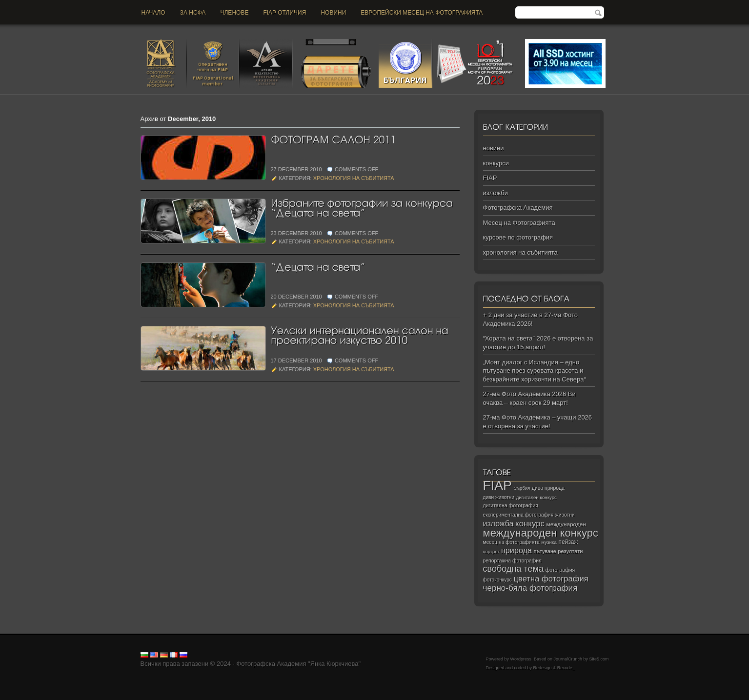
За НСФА (193, 13)
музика (549, 542)
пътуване (545, 551)
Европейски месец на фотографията (422, 13)
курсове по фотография (518, 237)
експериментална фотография (518, 515)
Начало (153, 13)
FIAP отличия (284, 13)
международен (566, 524)
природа (516, 550)
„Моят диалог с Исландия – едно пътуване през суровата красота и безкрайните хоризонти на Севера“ (535, 371)
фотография (560, 570)
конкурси (496, 163)
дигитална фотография (511, 505)
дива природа (548, 488)
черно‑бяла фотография (530, 588)
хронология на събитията (354, 178)
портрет (491, 552)
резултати (570, 551)
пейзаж (568, 542)
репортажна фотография (512, 561)
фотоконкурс (497, 580)
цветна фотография (551, 579)
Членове (235, 13)
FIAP (490, 178)
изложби (496, 193)
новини (333, 13)
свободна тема (514, 569)
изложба (498, 523)
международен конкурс (541, 533)
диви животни (499, 497)
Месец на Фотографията (519, 223)
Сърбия (522, 488)
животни (565, 515)
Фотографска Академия (518, 208)
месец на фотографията (511, 542)
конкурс (530, 524)
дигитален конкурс (536, 497)
